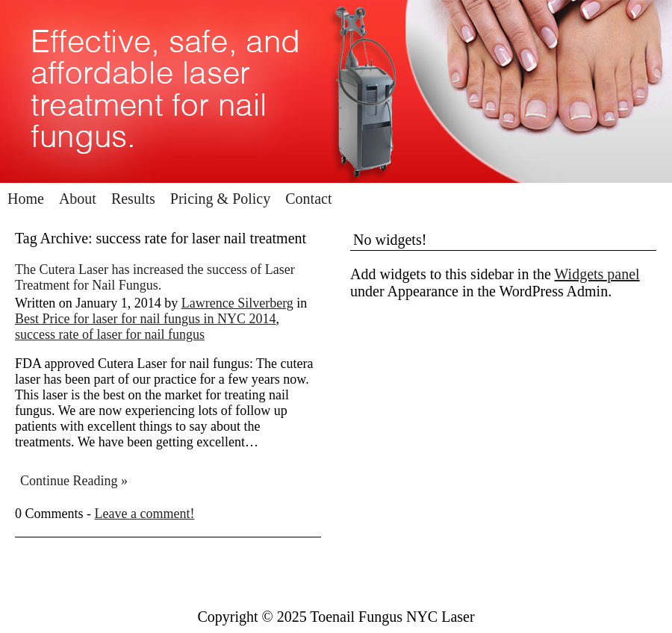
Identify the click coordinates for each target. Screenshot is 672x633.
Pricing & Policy (220, 199)
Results (133, 199)
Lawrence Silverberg (237, 303)
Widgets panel (597, 274)
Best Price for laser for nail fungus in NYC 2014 (145, 319)
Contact (308, 199)
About (78, 199)
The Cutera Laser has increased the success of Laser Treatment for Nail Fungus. (155, 277)
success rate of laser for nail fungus (110, 334)
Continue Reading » (74, 481)
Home (26, 199)
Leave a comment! (145, 514)
